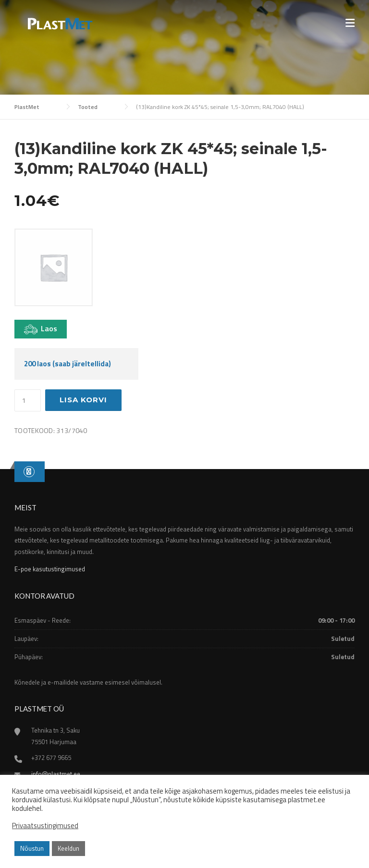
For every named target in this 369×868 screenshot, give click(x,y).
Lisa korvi (83, 400)
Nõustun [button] (32, 848)
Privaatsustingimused (45, 826)
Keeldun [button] (68, 848)
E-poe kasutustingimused (50, 569)
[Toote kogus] (28, 400)
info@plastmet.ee (56, 774)
